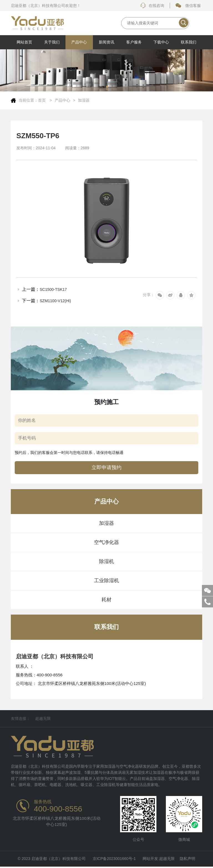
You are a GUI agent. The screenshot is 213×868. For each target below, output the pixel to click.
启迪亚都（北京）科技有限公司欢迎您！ (46, 6)
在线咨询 (152, 6)
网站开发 (150, 859)
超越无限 (43, 718)
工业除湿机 (106, 581)
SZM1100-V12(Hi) (55, 301)
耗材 (106, 600)
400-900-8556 (58, 809)
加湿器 (84, 100)
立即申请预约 (106, 468)
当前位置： (28, 100)
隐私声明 (187, 859)
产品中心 (62, 100)
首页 (42, 100)
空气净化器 (106, 542)
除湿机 (106, 561)
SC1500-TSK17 (53, 289)
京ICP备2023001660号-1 (114, 859)
